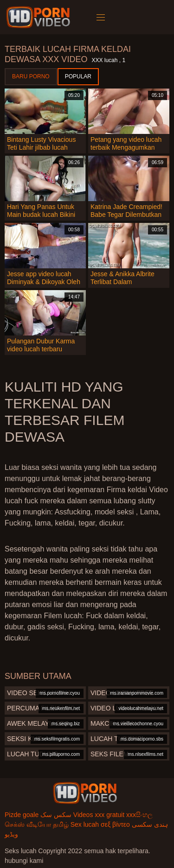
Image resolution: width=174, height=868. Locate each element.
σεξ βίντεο (115, 824)
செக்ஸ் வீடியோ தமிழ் (37, 824)
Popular (78, 76)
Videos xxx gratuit (99, 815)
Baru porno (31, 76)
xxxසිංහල (139, 815)
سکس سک (56, 815)
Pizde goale (22, 815)
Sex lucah (85, 824)
